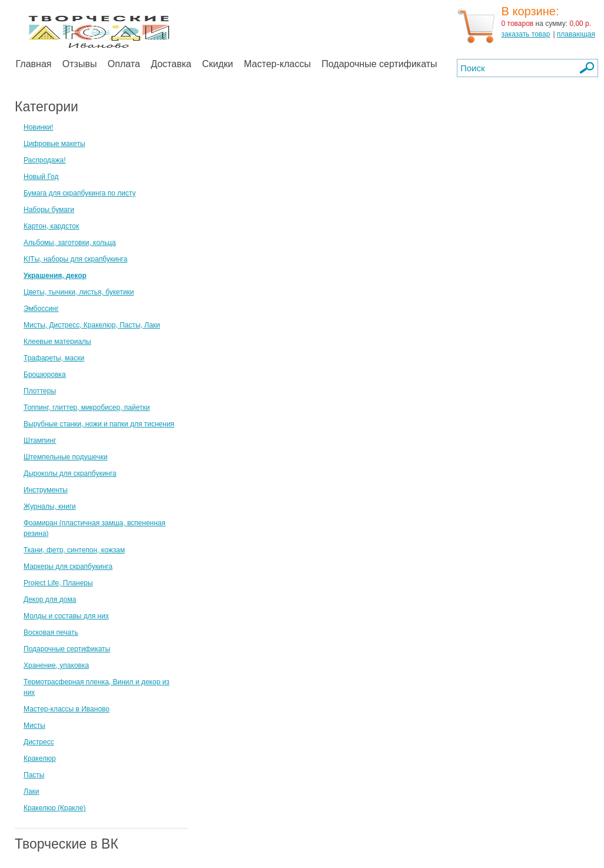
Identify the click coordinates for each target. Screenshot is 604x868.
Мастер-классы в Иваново (67, 709)
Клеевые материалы (57, 342)
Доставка (171, 64)
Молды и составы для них (66, 616)
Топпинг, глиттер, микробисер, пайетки (87, 408)
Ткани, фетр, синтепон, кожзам (74, 550)
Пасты (34, 775)
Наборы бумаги (49, 210)
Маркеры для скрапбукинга (68, 566)
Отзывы (80, 64)
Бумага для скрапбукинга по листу (80, 193)
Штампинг (40, 440)
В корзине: (530, 11)
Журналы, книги (50, 506)
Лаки (31, 791)
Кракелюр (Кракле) (54, 808)
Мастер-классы (277, 64)
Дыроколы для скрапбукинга (70, 473)
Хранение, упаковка (56, 665)
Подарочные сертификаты (379, 64)
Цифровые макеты (54, 144)
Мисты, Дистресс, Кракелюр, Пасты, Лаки (92, 325)
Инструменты (46, 490)
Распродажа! (45, 160)
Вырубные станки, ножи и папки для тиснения (99, 424)
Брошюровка (45, 375)
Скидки (218, 64)
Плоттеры (40, 391)
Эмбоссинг (41, 309)
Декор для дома (50, 599)
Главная (34, 64)
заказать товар (526, 34)
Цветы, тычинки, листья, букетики (79, 292)
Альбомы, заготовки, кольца (70, 243)
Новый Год (41, 177)
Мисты (34, 725)
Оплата (124, 64)
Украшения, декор (55, 276)
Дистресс (39, 742)
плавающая (576, 34)
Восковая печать (51, 632)
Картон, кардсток (51, 226)
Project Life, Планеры (58, 583)
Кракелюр (40, 758)
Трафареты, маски (54, 358)
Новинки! (38, 127)
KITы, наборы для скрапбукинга (75, 259)
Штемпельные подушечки (66, 457)
